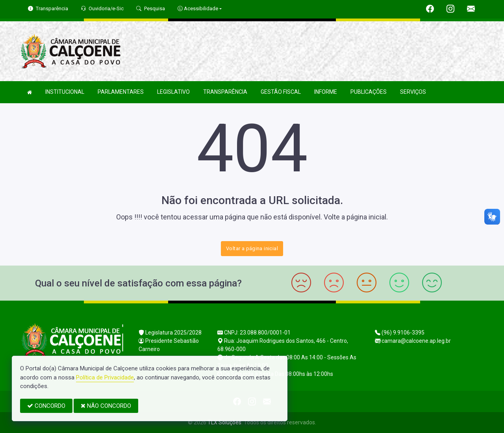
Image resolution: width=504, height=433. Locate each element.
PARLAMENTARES (121, 92)
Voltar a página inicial (252, 248)
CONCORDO (46, 406)
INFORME (326, 92)
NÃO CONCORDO (106, 406)
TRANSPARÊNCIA (225, 92)
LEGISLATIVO (173, 92)
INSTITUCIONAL (65, 92)
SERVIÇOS (413, 92)
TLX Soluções (224, 422)
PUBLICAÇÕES (369, 92)
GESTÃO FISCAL (281, 92)
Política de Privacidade (105, 377)
